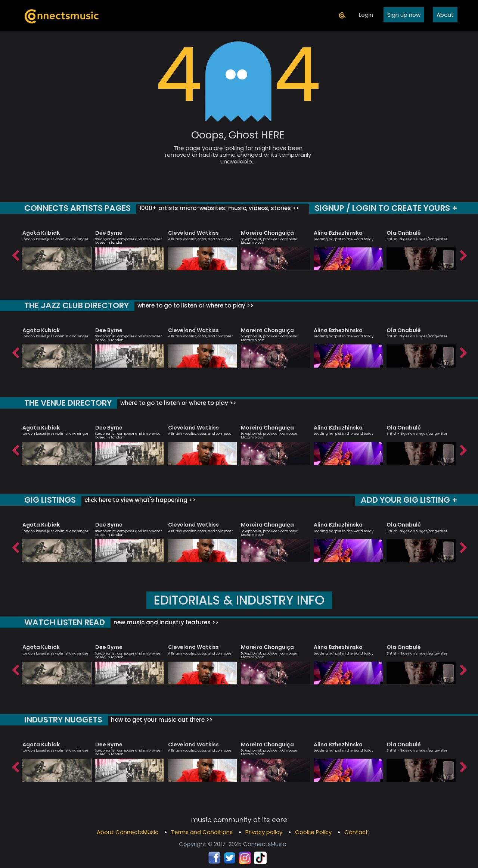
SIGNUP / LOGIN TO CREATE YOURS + (384, 208)
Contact (356, 832)
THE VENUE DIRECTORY (70, 403)
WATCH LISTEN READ (66, 622)
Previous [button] (15, 254)
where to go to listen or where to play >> (198, 305)
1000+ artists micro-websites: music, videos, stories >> (220, 208)
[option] (57, 247)
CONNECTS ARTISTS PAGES (78, 208)
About (445, 15)
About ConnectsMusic (128, 832)
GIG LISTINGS (50, 500)
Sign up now (404, 15)
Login (366, 15)
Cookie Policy (313, 832)
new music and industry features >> (168, 622)
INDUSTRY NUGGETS (65, 720)
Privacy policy (264, 832)
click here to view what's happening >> (140, 500)
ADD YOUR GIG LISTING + (408, 500)
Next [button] (463, 254)
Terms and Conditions (202, 832)
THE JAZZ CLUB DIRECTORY (78, 305)
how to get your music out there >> (164, 720)
